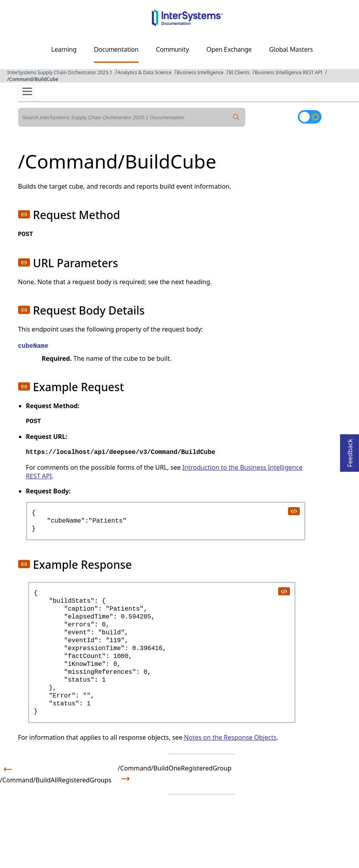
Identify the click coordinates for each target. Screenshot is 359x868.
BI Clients (239, 72)
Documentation (116, 49)
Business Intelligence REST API (289, 72)
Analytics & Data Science (145, 72)
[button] (24, 214)
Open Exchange (229, 49)
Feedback (350, 451)
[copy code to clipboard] (294, 511)
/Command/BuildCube (33, 79)
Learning (64, 49)
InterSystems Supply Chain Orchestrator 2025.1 (60, 72)
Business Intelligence (200, 72)
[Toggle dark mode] (310, 117)
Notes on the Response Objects (230, 737)
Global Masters (291, 49)
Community (172, 49)
